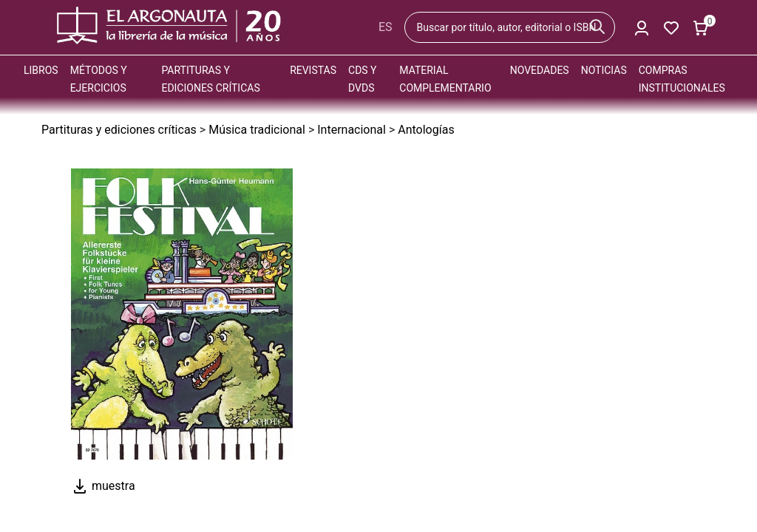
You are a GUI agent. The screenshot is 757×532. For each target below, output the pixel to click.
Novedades (540, 70)
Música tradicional (257, 130)
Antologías (426, 130)
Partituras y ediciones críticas (119, 130)
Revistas (313, 70)
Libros (41, 70)
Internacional (352, 130)
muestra (103, 486)
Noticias (604, 70)
